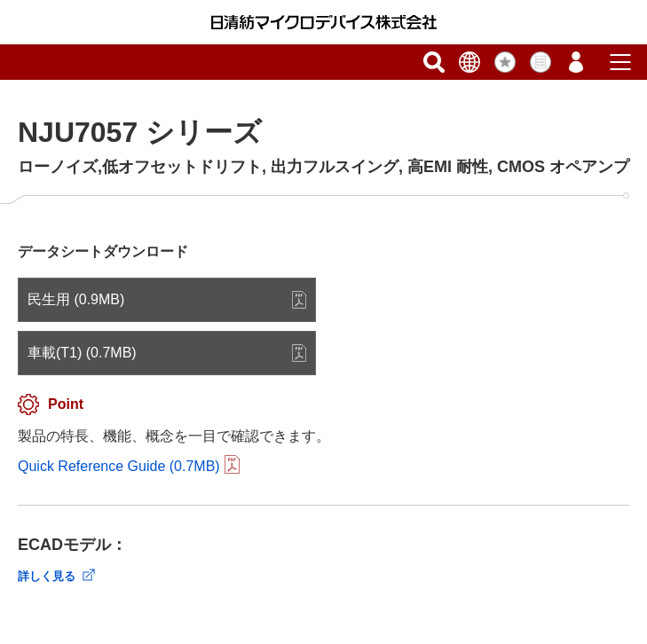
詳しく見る (47, 576)
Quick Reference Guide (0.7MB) (119, 466)
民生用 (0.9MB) (76, 299)
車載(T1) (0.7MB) (82, 353)
